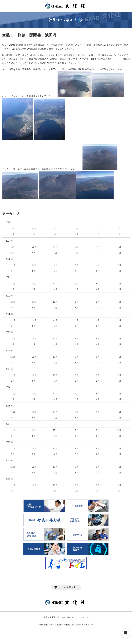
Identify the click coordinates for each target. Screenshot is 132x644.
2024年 (9, 241)
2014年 (9, 424)
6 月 (13, 234)
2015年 (9, 406)
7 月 (119, 247)
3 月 (77, 234)
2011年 (9, 479)
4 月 (55, 253)
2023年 (9, 259)
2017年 (9, 369)
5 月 (34, 253)
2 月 (98, 271)
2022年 (9, 277)
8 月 (98, 284)
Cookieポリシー (68, 617)
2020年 (9, 314)
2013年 (9, 442)
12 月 (13, 265)
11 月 (34, 247)
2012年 (9, 461)
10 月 (55, 284)
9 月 (77, 265)
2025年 (9, 222)
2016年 (9, 387)
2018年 (9, 351)
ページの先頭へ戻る (68, 587)
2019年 (9, 332)
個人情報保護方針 (51, 617)
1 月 (119, 253)
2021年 (9, 296)
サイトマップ (82, 617)
